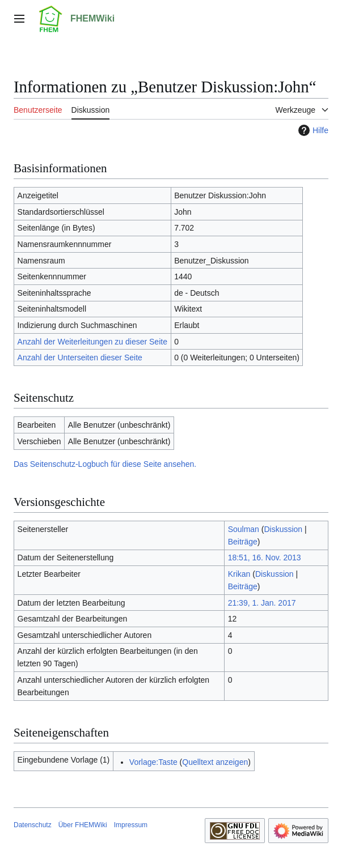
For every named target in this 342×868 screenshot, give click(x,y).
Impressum (131, 825)
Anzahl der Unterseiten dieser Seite (80, 358)
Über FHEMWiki (83, 825)
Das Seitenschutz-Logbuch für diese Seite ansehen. (105, 464)
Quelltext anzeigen (215, 762)
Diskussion (283, 529)
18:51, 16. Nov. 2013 (265, 558)
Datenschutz (33, 825)
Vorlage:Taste (153, 762)
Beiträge (243, 542)
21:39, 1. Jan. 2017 (262, 603)
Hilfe (312, 130)
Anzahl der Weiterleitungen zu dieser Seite (92, 342)
